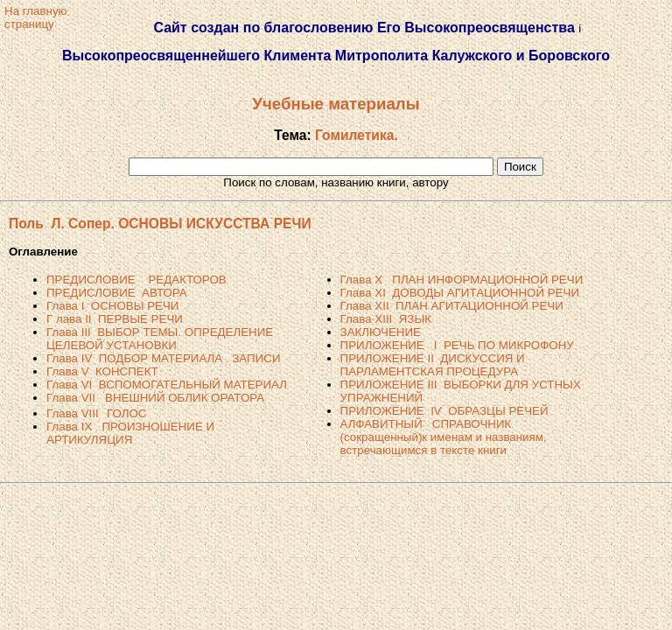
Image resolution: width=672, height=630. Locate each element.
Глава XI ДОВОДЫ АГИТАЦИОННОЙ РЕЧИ (460, 293)
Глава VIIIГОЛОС (96, 413)
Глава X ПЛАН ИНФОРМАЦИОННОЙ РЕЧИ (462, 280)
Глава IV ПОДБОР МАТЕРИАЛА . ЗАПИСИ (163, 358)
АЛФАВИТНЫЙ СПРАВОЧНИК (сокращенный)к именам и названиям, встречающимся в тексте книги (444, 437)
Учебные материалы (336, 104)
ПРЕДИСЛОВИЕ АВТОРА (117, 293)
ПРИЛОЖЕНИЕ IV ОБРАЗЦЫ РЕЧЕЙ (444, 411)
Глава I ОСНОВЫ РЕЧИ (112, 306)
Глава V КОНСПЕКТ (102, 371)
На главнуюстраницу (36, 17)
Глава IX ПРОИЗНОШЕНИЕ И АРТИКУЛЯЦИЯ (130, 433)
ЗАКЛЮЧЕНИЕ (381, 332)
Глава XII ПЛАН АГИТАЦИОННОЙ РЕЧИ (452, 306)
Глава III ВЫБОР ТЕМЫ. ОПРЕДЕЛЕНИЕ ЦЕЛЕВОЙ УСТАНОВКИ (160, 339)
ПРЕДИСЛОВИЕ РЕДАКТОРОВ (136, 280)
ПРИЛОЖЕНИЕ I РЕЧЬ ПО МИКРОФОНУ (457, 345)
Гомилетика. (357, 135)
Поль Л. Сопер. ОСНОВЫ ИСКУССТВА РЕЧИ (160, 224)
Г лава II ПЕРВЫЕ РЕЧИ (115, 319)
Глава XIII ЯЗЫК (386, 319)
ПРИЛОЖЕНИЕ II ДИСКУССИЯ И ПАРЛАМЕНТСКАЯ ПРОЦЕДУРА (433, 365)
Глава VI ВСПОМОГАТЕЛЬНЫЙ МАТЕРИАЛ (167, 385)
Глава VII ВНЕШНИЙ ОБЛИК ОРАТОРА (155, 398)
